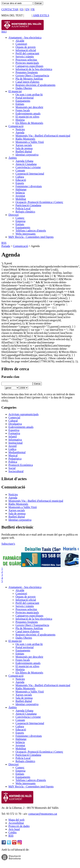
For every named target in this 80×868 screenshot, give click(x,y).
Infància (20, 193)
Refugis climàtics (25, 212)
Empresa (20, 221)
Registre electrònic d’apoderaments (36, 85)
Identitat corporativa (27, 155)
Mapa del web (16, 820)
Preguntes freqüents (27, 72)
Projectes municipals (27, 63)
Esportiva (14, 430)
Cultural (13, 421)
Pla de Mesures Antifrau (29, 79)
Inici (4, 32)
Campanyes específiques (29, 66)
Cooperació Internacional (30, 174)
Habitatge (21, 189)
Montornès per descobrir (29, 107)
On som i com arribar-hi (29, 95)
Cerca (37, 384)
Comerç (20, 218)
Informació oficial (26, 50)
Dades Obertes (24, 88)
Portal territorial (25, 98)
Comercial (14, 417)
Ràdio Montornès (25, 139)
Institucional (16, 443)
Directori (14, 215)
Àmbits (13, 158)
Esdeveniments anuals (28, 113)
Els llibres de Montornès (29, 123)
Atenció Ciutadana (26, 164)
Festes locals (23, 110)
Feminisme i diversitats (29, 186)
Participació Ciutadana (28, 205)
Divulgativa (15, 424)
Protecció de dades (19, 826)
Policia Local (23, 208)
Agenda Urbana (24, 161)
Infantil (13, 436)
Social (12, 468)
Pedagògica (15, 459)
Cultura (20, 177)
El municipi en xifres (27, 117)
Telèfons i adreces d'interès (31, 231)
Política (13, 462)
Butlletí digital (24, 151)
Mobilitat (21, 199)
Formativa (14, 433)
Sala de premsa (24, 148)
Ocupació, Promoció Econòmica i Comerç (39, 202)
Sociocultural (16, 471)
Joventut (20, 196)
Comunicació (16, 126)
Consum (20, 170)
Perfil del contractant (27, 53)
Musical (13, 455)
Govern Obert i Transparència (32, 76)
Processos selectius (26, 60)
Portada (6, 246)
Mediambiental (17, 452)
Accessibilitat (16, 823)
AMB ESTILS (41, 15)
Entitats (20, 104)
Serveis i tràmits (25, 57)
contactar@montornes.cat (43, 814)
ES (22, 9)
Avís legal (14, 829)
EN (27, 9)
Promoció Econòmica (21, 465)
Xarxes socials (24, 145)
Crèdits (13, 832)
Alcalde (20, 41)
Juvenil (13, 446)
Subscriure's (8, 544)
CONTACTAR (10, 9)
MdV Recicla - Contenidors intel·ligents (31, 237)
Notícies (20, 129)
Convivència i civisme (28, 167)
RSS (4, 243)
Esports (20, 183)
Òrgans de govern (25, 47)
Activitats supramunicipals (24, 414)
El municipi (15, 91)
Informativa (15, 440)
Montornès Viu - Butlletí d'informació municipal (43, 136)
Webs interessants (26, 234)
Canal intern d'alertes (27, 82)
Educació (21, 180)
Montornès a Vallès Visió (30, 142)
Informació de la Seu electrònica (34, 69)
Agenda (20, 132)
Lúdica (12, 449)
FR (33, 9)
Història (20, 120)
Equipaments (23, 101)
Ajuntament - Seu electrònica (25, 38)
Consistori (21, 44)
